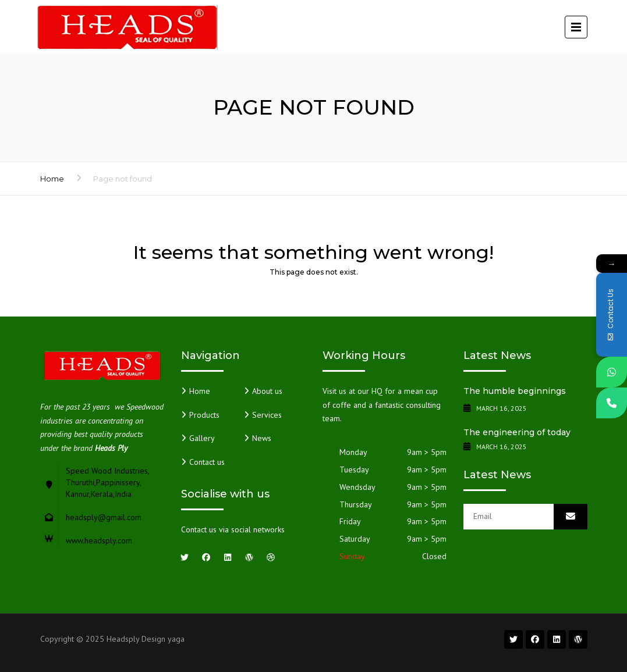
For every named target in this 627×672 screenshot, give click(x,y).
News (262, 438)
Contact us (207, 462)
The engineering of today (517, 432)
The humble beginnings (515, 391)
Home (52, 179)
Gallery (202, 438)
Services (267, 415)
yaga (176, 639)
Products (204, 415)
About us (267, 391)
